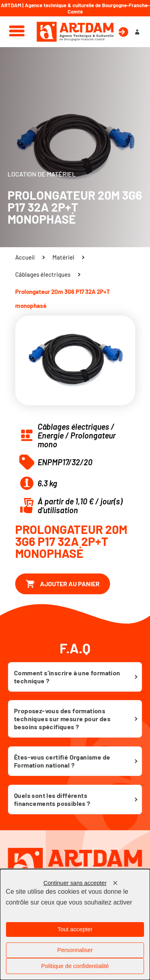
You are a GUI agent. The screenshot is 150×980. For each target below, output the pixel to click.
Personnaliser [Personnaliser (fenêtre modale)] (75, 950)
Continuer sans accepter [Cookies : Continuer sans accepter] (75, 883)
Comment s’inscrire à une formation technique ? (67, 677)
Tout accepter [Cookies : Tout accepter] (75, 929)
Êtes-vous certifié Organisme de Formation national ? (62, 761)
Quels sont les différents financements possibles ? (52, 799)
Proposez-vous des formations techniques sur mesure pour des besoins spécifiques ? (62, 719)
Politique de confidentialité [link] (75, 966)
